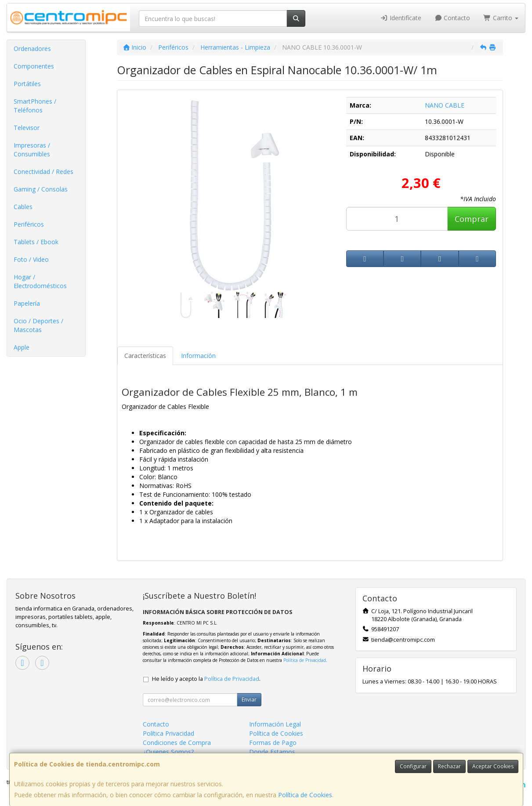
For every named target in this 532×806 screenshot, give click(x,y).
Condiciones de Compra (177, 743)
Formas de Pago (273, 743)
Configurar (413, 766)
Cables (23, 207)
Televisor (27, 128)
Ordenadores (32, 49)
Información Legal (275, 724)
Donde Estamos (272, 752)
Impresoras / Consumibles (32, 150)
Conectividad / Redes (43, 172)
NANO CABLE (445, 105)
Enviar (249, 699)
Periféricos (29, 224)
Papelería (27, 303)
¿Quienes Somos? (168, 752)
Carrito (501, 18)
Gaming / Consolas (41, 189)
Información (198, 356)
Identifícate (401, 18)
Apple (22, 347)
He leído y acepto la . (206, 679)
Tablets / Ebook (36, 242)
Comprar (472, 219)
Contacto (452, 18)
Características (145, 356)
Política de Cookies (305, 795)
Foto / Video (31, 259)
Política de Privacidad (305, 660)
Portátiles (27, 84)
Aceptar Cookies (493, 766)
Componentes (34, 66)
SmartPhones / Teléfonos (35, 106)
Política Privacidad (168, 733)
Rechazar (449, 766)
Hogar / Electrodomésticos (40, 281)
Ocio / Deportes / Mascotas (38, 325)
